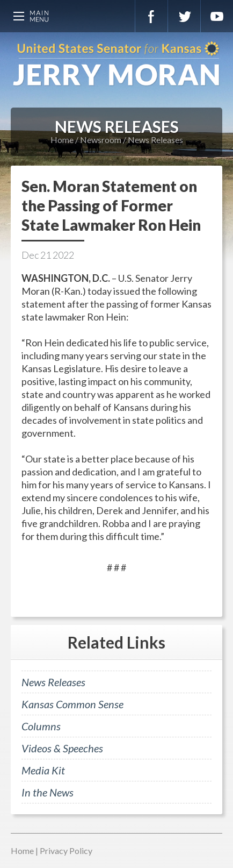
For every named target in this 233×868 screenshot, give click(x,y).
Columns (41, 726)
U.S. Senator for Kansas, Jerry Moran (116, 65)
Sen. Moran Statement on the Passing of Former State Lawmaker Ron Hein (111, 205)
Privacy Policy (66, 851)
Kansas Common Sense (72, 704)
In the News (48, 792)
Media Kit (43, 770)
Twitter (184, 16)
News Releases (155, 140)
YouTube (217, 16)
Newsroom (101, 140)
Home (62, 140)
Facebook (151, 16)
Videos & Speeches (62, 748)
